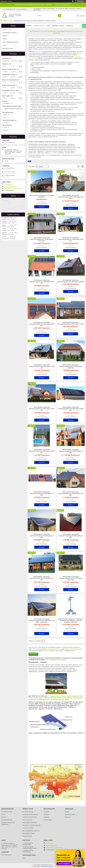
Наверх (67, 812)
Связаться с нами (70, 814)
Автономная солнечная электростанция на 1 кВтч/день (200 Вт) (71, 239)
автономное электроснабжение (31, 825)
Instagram (46, 817)
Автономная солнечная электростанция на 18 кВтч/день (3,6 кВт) (71, 493)
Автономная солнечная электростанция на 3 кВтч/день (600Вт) (71, 281)
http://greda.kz (9, 184)
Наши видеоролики (7, 820)
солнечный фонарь (28, 812)
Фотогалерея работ (7, 812)
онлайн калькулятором (55, 649)
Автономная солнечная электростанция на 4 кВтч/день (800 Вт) (42, 324)
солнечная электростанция (30, 814)
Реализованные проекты (10, 33)
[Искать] (60, 15)
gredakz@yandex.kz (11, 186)
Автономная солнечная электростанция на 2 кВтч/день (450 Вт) (42, 282)
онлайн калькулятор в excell (73, 649)
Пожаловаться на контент (48, 866)
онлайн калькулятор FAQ (30, 817)
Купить (42, 207)
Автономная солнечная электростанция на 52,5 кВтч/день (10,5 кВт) (71, 578)
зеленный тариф (27, 836)
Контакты (70, 26)
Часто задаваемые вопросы (11, 42)
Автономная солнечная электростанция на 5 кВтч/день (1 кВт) (71, 323)
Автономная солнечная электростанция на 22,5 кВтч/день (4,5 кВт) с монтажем (42, 621)
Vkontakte (46, 814)
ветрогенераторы (27, 820)
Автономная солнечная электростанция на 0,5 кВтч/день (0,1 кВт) (71, 197)
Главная (29, 26)
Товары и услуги (8, 21)
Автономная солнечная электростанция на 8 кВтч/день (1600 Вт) (71, 409)
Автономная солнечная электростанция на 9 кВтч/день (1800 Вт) (42, 451)
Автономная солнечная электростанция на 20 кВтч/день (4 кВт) (42, 536)
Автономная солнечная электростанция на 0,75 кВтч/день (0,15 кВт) (42, 239)
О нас (48, 26)
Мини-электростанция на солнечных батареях (42, 196)
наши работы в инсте (29, 833)
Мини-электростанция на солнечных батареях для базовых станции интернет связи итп (71, 621)
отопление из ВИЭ (28, 828)
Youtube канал (48, 820)
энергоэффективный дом (30, 823)
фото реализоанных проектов (31, 831)
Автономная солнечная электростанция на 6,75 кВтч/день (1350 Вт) (71, 366)
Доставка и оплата (58, 26)
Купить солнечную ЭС (63, 5)
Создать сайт (4, 1)
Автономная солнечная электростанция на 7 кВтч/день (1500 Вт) (42, 409)
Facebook (46, 812)
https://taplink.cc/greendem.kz (14, 188)
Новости (5, 36)
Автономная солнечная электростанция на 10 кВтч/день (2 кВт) (71, 451)
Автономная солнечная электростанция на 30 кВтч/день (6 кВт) (42, 578)
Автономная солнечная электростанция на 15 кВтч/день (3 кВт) (42, 493)
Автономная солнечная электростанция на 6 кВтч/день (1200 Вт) (42, 366)
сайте (52, 153)
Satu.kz (50, 865)
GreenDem (38, 51)
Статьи (5, 39)
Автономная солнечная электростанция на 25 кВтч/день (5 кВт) (71, 536)
